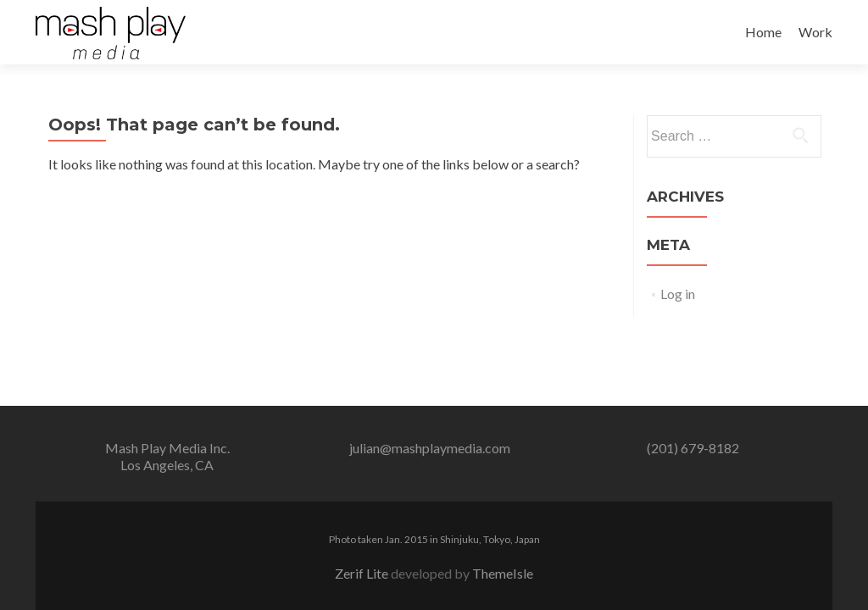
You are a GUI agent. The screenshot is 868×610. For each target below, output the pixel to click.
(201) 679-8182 (693, 448)
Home (763, 32)
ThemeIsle (503, 573)
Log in (678, 294)
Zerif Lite (363, 573)
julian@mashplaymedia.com (430, 448)
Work (815, 32)
